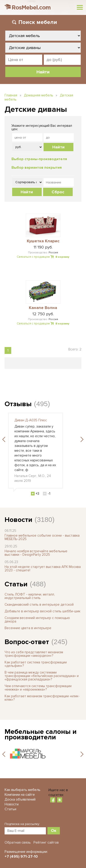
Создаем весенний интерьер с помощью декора (37, 620)
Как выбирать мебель (22, 790)
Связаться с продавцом (33, 257)
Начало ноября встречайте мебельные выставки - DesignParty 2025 (36, 553)
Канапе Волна (43, 308)
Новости (18, 520)
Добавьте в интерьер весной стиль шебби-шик (42, 611)
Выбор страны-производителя (39, 159)
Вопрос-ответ (27, 642)
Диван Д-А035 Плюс (31, 420)
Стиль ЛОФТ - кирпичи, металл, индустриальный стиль (30, 596)
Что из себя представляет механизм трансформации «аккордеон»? (34, 654)
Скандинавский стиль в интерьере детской (39, 605)
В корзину (62, 257)
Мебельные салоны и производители (41, 734)
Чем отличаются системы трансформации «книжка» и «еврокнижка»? (38, 688)
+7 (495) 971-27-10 (21, 856)
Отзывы (18, 404)
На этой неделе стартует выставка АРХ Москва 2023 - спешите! (43, 569)
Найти (58, 147)
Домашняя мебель (39, 95)
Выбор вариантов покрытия (37, 168)
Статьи (16, 584)
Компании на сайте (20, 795)
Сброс (58, 192)
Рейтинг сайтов (46, 842)
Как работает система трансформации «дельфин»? (36, 664)
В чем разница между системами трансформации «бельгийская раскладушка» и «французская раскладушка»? (42, 676)
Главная (11, 95)
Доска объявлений (20, 799)
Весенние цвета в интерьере (28, 628)
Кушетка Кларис (43, 241)
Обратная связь (18, 842)
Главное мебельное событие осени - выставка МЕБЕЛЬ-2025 (42, 537)
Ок (54, 830)
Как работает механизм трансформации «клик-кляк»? (42, 698)
